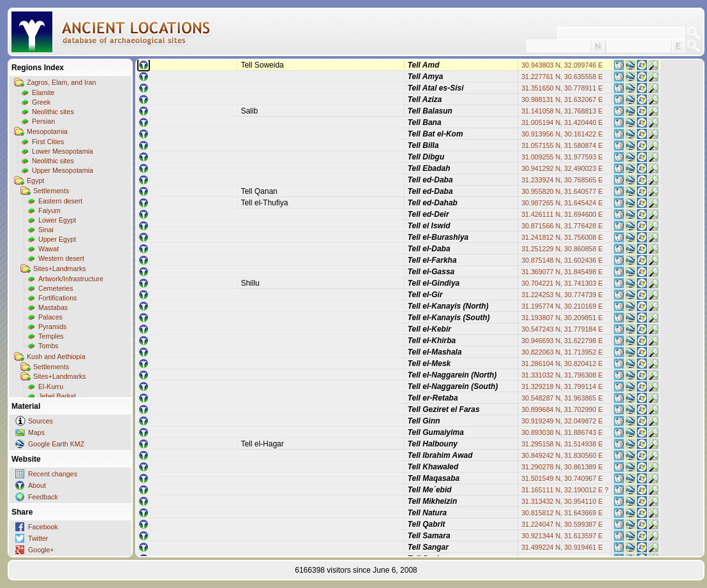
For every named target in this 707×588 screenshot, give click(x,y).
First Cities (48, 142)
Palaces (50, 317)
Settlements (51, 191)
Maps (36, 432)
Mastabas (53, 307)
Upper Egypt (57, 239)
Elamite (43, 92)
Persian (43, 121)
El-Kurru (51, 386)
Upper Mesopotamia (63, 170)
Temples (51, 336)
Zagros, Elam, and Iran (61, 82)
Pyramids (52, 327)
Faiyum (49, 210)
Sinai (46, 230)
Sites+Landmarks (60, 268)
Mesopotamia (47, 131)
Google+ (41, 550)
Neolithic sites (53, 112)
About (37, 485)
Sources (41, 421)
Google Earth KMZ (56, 444)
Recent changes (53, 474)
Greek (41, 102)
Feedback (43, 497)
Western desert (61, 258)
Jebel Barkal (57, 396)
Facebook (43, 527)
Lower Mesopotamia (63, 151)
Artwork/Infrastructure (71, 279)
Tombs (48, 346)
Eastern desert (60, 201)
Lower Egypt (57, 220)
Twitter (38, 538)
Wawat (48, 249)
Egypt (35, 180)
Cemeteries (56, 288)
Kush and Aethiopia (56, 356)
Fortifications (57, 298)
